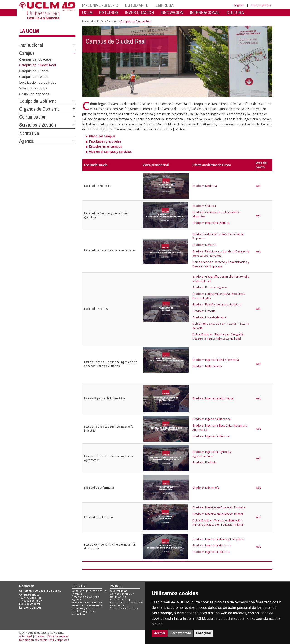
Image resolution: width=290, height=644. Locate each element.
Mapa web (63, 640)
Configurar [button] (204, 633)
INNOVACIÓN (172, 12)
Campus (27, 53)
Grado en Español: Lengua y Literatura (217, 304)
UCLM (87, 12)
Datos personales (58, 636)
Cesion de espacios (34, 94)
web (259, 186)
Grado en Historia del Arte (209, 317)
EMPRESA (164, 5)
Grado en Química (204, 206)
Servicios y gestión (37, 125)
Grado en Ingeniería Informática (213, 398)
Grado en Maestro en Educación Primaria (219, 507)
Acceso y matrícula (122, 594)
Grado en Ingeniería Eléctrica (211, 436)
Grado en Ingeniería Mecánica (211, 419)
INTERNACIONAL (205, 12)
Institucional (31, 45)
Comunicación (33, 117)
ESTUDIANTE (137, 5)
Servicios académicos (124, 608)
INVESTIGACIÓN (139, 12)
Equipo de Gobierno (38, 101)
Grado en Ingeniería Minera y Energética (218, 539)
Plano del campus (102, 136)
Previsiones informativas (87, 602)
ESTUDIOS (109, 12)
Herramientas (261, 5)
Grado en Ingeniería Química (211, 223)
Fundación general (84, 611)
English (238, 5)
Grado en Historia (204, 311)
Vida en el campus (33, 88)
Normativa (29, 133)
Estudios (117, 586)
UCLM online (118, 597)
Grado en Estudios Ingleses (210, 287)
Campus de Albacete (35, 59)
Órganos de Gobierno (39, 109)
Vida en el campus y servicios (110, 152)
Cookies (40, 636)
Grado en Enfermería (206, 488)
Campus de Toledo (34, 76)
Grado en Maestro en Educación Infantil (218, 514)
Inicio (86, 21)
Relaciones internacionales (89, 591)
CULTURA (235, 12)
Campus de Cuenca (34, 71)
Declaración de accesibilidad (37, 640)
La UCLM (29, 31)
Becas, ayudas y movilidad (127, 602)
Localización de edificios (38, 82)
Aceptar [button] (160, 633)
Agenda (27, 141)
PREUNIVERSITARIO (100, 5)
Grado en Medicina (205, 186)
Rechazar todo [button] (181, 633)
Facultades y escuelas (105, 141)
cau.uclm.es (30, 607)
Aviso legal (26, 636)
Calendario (117, 605)
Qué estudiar (118, 591)
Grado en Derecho (204, 245)
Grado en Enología (204, 462)
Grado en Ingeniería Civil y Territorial (216, 360)
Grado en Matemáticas (207, 366)
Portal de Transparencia (87, 605)
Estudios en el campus (105, 146)
